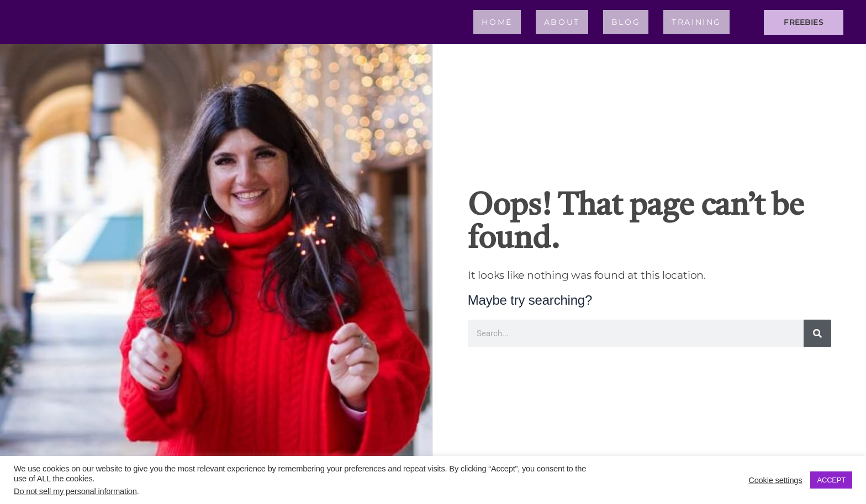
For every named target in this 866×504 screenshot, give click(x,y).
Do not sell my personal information (75, 491)
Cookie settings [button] (775, 480)
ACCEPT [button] (831, 480)
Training (696, 22)
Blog (626, 22)
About (562, 22)
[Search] (817, 333)
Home (497, 22)
